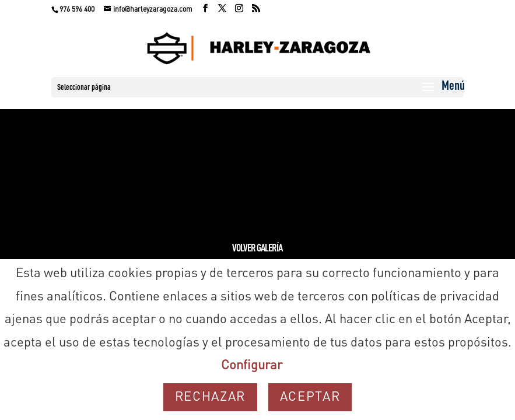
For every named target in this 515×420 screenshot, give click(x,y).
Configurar (252, 366)
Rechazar (210, 397)
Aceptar (310, 397)
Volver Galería (257, 249)
